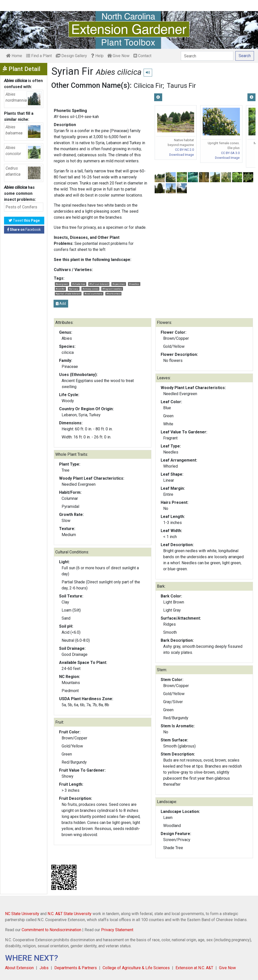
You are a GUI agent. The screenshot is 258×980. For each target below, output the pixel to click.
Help (97, 56)
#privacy (74, 289)
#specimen (119, 284)
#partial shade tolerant (68, 294)
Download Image (182, 155)
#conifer (60, 289)
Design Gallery (71, 56)
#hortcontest (114, 294)
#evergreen (62, 284)
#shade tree (79, 284)
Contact (142, 56)
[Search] (207, 56)
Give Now (119, 56)
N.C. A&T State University (70, 914)
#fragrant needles (112, 289)
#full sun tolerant (99, 284)
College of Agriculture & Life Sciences (136, 968)
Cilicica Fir (148, 86)
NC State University (22, 914)
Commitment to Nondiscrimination (51, 930)
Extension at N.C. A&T (194, 968)
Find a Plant (39, 56)
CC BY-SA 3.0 (230, 153)
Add (61, 304)
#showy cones (91, 289)
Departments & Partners (76, 968)
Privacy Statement (117, 930)
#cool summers (93, 294)
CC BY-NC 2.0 (184, 150)
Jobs (44, 968)
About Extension (19, 968)
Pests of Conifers (21, 207)
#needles (134, 284)
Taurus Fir (181, 86)
